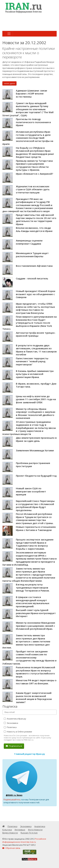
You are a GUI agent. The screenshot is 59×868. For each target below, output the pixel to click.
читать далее (9, 83)
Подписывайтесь (12, 799)
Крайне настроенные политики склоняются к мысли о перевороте (29, 53)
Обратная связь (11, 848)
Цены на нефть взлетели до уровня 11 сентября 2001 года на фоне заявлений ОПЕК (36, 399)
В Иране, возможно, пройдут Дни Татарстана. (36, 385)
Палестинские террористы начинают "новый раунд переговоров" (32, 361)
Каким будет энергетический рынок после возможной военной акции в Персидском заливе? (34, 698)
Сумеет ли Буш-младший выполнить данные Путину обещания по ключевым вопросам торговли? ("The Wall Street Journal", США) (28, 109)
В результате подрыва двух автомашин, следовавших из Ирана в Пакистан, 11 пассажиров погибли (36, 350)
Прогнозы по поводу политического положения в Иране (33, 122)
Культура (7, 830)
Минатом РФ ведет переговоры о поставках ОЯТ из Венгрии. (36, 682)
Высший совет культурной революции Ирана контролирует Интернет (36, 613)
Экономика (11, 723)
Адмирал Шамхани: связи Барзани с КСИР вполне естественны (31, 94)
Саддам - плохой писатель (32, 278)
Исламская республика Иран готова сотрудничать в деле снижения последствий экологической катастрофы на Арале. (28, 138)
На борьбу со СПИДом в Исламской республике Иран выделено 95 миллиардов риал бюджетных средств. (35, 152)
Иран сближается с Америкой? (34, 174)
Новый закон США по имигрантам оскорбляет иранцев (31, 491)
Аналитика (40, 826)
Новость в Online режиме (18, 732)
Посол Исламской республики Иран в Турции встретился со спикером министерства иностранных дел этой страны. (35, 519)
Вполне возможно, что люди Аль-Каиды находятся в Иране (34, 229)
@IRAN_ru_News (14, 795)
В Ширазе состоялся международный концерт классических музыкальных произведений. (33, 602)
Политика (10, 727)
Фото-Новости (35, 830)
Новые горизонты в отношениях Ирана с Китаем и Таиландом (36, 528)
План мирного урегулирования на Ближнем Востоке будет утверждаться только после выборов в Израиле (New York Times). (29, 323)
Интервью (20, 830)
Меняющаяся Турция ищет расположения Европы (32, 255)
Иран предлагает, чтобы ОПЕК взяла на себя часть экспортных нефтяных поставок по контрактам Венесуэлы (35, 308)
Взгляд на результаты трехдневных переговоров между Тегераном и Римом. (33, 587)
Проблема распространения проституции (33, 465)
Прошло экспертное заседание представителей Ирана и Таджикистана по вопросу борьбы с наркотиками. (35, 544)
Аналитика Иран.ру (15, 719)
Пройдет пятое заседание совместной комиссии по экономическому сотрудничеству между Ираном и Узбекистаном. (29, 657)
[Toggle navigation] (9, 34)
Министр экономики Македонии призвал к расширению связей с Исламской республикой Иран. (35, 626)
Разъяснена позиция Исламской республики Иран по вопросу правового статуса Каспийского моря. (35, 672)
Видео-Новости (10, 833)
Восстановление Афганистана (34, 266)
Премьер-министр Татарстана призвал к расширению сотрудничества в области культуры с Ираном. (34, 165)
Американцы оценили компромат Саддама (29, 242)
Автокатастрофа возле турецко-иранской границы (36, 334)
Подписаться (14, 746)
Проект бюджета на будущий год (36, 476)
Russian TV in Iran (29, 833)
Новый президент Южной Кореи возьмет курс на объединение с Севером (36, 294)
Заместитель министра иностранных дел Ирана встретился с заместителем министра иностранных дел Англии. (26, 641)
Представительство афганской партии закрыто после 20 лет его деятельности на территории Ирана (36, 219)
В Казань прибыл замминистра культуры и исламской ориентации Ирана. (35, 374)
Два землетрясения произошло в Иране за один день (36, 439)
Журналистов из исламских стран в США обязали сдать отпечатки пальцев (33, 189)
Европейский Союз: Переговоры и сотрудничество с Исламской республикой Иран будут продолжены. (35, 506)
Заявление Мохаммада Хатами (35, 450)
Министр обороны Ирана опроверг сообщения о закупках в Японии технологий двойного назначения (36, 413)
